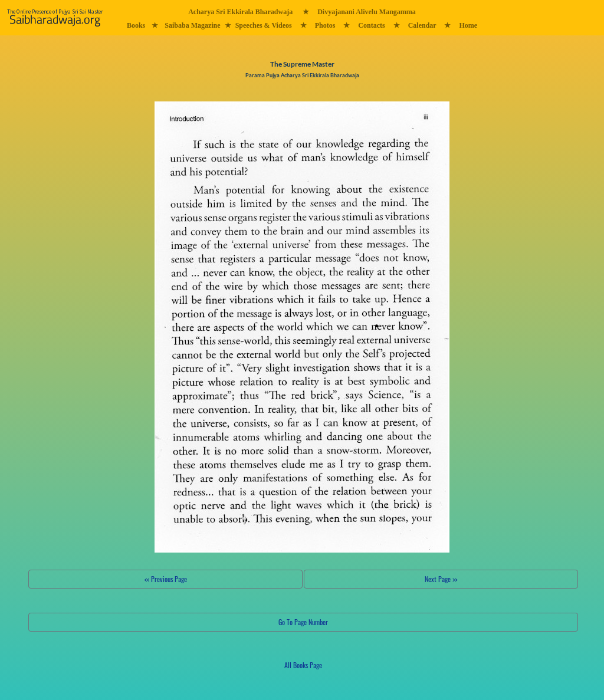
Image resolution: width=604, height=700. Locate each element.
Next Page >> (441, 579)
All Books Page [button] (303, 665)
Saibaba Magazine (192, 25)
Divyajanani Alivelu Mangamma (367, 12)
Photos (325, 25)
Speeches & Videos (264, 25)
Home (468, 25)
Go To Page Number (303, 622)
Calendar (422, 25)
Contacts (371, 25)
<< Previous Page (166, 579)
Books (136, 25)
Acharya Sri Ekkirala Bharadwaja (240, 12)
